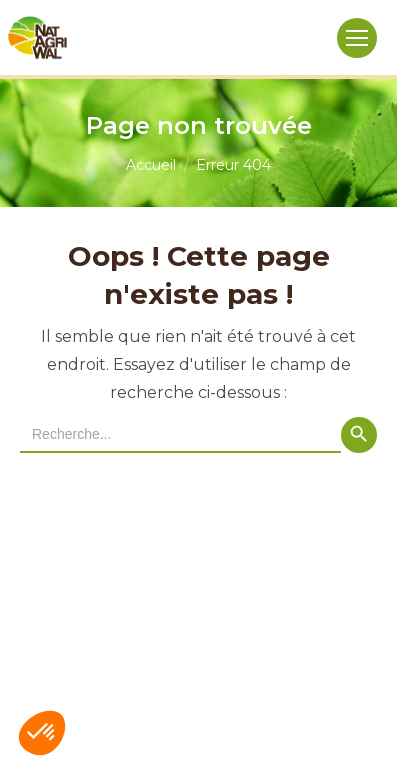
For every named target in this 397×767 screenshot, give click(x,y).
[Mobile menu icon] (357, 38)
